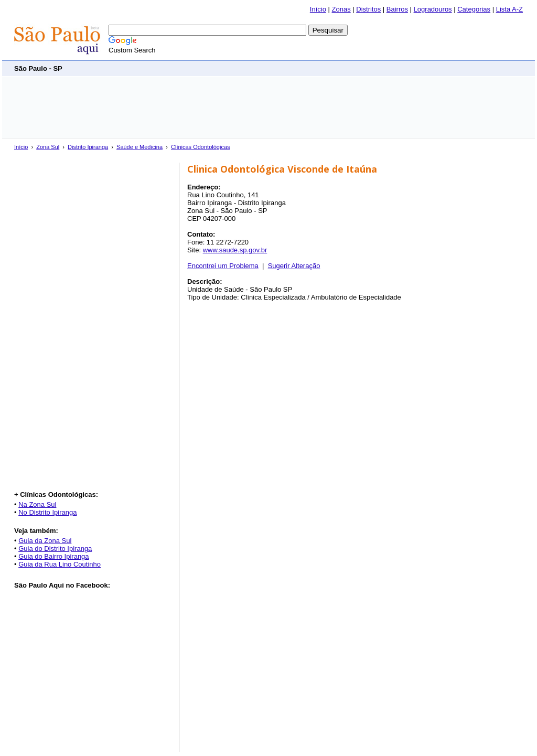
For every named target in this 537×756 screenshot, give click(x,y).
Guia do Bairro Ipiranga (53, 556)
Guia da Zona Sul (45, 541)
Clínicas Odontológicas (201, 147)
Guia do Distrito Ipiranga (55, 549)
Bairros (397, 9)
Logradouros (433, 9)
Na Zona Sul (37, 504)
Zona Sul (48, 147)
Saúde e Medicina (139, 147)
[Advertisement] (332, 68)
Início (318, 9)
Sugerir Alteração (294, 266)
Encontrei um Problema (223, 266)
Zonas (341, 9)
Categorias (474, 9)
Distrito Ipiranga (88, 147)
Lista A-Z (509, 9)
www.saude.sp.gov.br (235, 250)
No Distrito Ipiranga (47, 512)
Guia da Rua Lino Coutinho (60, 564)
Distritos (368, 9)
